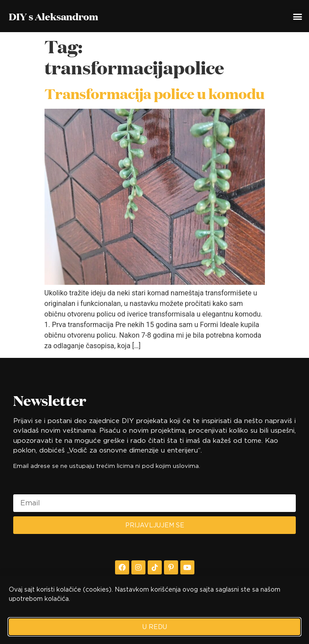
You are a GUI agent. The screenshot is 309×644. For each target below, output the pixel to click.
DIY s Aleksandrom (54, 16)
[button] (297, 16)
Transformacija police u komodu (154, 93)
